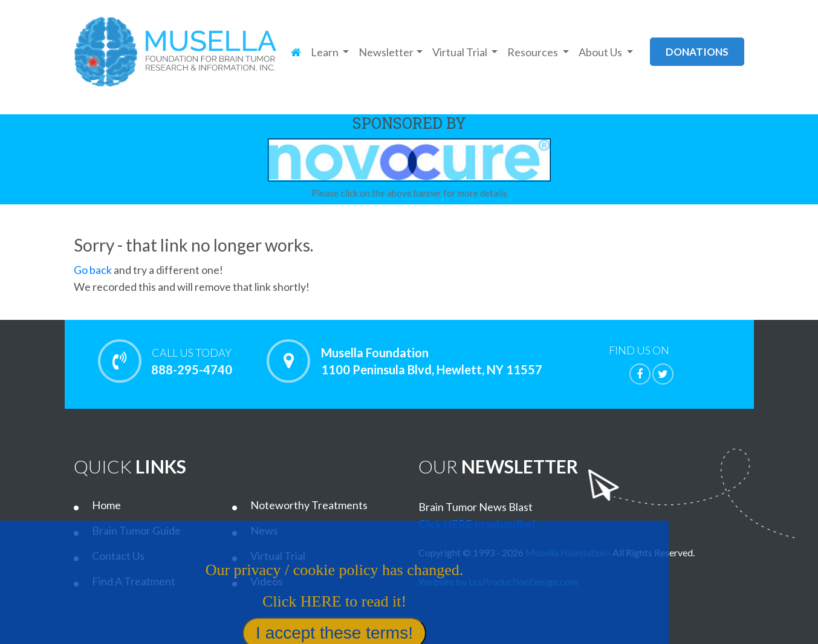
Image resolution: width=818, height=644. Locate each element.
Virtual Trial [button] (461, 52)
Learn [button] (326, 52)
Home (106, 505)
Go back (93, 270)
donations (697, 52)
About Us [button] (601, 52)
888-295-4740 (192, 361)
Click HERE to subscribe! (477, 524)
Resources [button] (534, 52)
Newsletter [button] (386, 52)
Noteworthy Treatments (309, 505)
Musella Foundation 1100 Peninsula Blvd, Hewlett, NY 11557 (432, 361)
